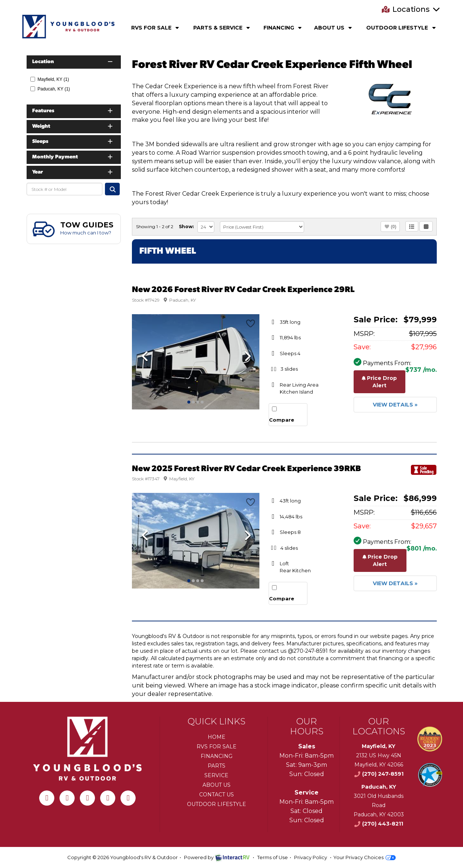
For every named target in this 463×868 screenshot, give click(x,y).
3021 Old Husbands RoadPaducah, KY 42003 (379, 805)
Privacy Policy (311, 857)
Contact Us (217, 795)
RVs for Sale (217, 747)
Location (73, 62)
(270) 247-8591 (379, 774)
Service (216, 775)
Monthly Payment (73, 157)
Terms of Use (273, 857)
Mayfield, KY (50, 79)
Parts (217, 766)
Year (73, 172)
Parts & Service (222, 28)
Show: (186, 227)
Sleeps (73, 142)
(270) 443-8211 (379, 824)
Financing (283, 28)
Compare (282, 420)
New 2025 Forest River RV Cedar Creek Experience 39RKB (246, 469)
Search (112, 189)
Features (73, 111)
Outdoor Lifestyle (402, 28)
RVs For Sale (156, 28)
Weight (73, 126)
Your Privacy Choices (365, 857)
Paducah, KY (50, 89)
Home (217, 737)
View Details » (395, 405)
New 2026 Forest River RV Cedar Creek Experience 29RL (243, 290)
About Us (334, 28)
